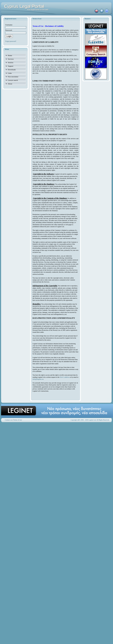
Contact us (8, 420)
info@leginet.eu (38, 379)
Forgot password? (11, 41)
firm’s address (65, 377)
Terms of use (18, 420)
